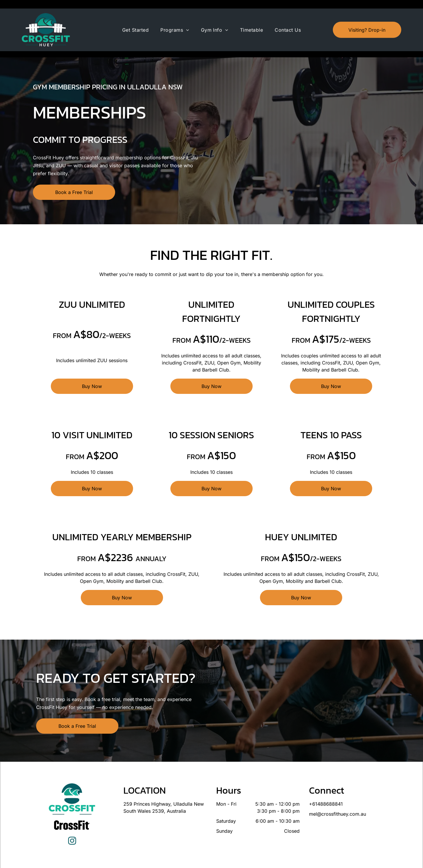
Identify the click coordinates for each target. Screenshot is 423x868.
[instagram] (72, 827)
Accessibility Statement (240, 862)
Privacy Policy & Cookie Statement (192, 862)
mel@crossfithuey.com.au (338, 799)
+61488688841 (326, 789)
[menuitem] (135, 21)
